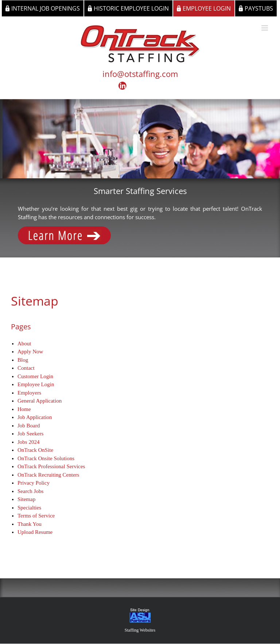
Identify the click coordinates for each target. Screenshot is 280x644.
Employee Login (36, 384)
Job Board (29, 426)
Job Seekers (30, 434)
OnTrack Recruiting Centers (48, 475)
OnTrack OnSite (35, 450)
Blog (23, 360)
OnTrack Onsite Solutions (46, 458)
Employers (29, 393)
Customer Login (35, 376)
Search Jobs (30, 491)
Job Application (35, 417)
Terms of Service (36, 516)
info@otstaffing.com (140, 74)
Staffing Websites (140, 630)
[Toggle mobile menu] (265, 28)
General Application (40, 401)
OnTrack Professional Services (51, 466)
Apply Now (30, 352)
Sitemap (26, 499)
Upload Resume (35, 532)
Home (24, 409)
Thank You (30, 524)
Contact (26, 368)
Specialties (29, 508)
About (24, 344)
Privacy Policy (34, 483)
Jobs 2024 (28, 442)
